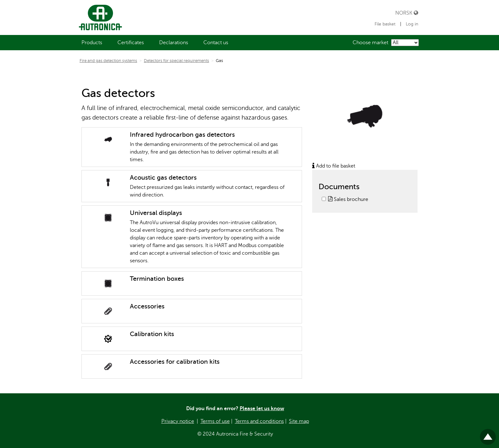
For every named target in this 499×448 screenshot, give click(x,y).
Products (92, 43)
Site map (299, 421)
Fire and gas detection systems (108, 61)
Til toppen (488, 434)
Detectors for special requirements (176, 61)
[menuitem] (92, 43)
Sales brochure (348, 199)
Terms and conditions (259, 421)
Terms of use (215, 421)
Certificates (131, 43)
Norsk (407, 13)
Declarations (174, 43)
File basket (386, 24)
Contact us (216, 43)
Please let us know (262, 409)
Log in (412, 24)
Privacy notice (178, 421)
